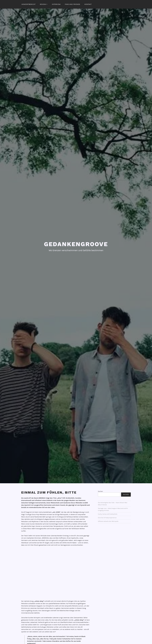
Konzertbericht (29, 4)
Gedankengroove (76, 244)
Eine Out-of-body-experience (107, 517)
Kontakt (88, 4)
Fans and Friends (72, 4)
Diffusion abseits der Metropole (108, 521)
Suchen (100, 491)
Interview (56, 4)
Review (43, 4)
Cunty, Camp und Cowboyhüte (108, 514)
